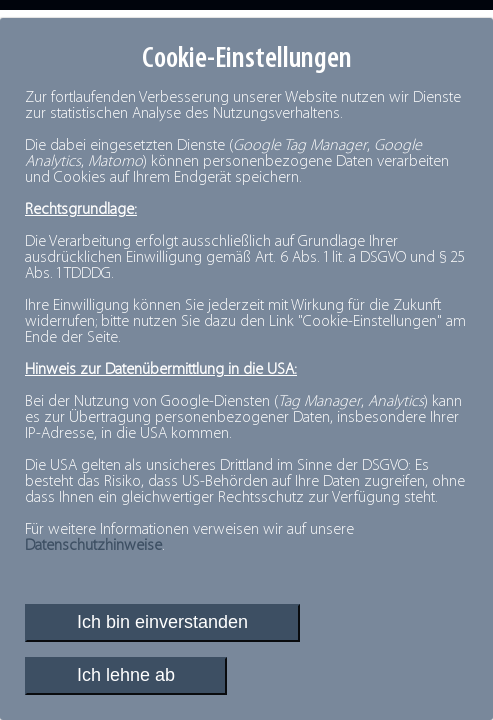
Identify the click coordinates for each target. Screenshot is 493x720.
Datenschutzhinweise (93, 546)
